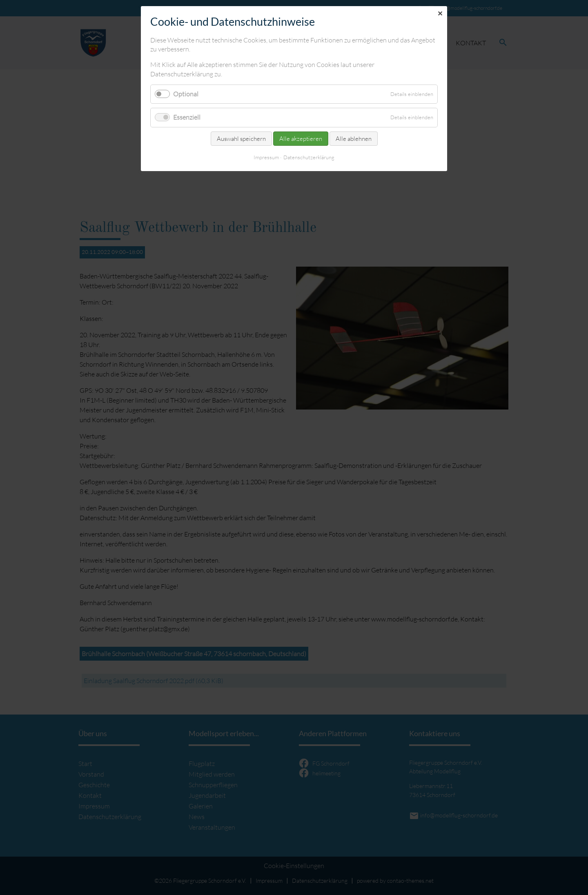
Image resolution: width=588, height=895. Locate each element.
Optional (186, 94)
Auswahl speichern (241, 139)
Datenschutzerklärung (309, 157)
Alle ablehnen (354, 139)
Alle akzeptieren (301, 139)
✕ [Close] (440, 13)
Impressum (266, 157)
